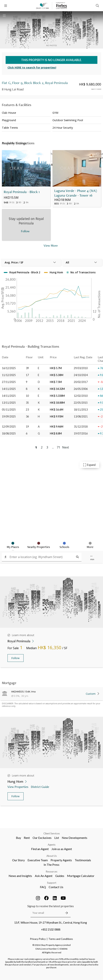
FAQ (43, 887)
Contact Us (56, 887)
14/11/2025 (9, 389)
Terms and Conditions (61, 939)
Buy (18, 838)
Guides (60, 876)
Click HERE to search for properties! (32, 67)
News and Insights (20, 876)
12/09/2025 (9, 427)
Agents (52, 845)
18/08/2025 (9, 433)
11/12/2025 (9, 375)
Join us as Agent (62, 849)
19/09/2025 (9, 416)
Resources (52, 872)
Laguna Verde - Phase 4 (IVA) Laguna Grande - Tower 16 (76, 193)
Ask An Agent (44, 876)
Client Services (52, 833)
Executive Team (38, 860)
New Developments (75, 838)
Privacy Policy (38, 939)
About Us (52, 856)
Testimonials (83, 860)
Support (52, 883)
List (57, 838)
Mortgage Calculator (81, 876)
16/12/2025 (9, 368)
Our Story (18, 860)
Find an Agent (40, 849)
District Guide (40, 787)
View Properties (18, 787)
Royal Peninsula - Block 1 (22, 192)
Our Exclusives (42, 838)
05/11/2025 (9, 410)
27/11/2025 (9, 382)
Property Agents (61, 860)
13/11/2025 (9, 403)
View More (51, 245)
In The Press (51, 865)
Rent (27, 838)
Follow (16, 658)
